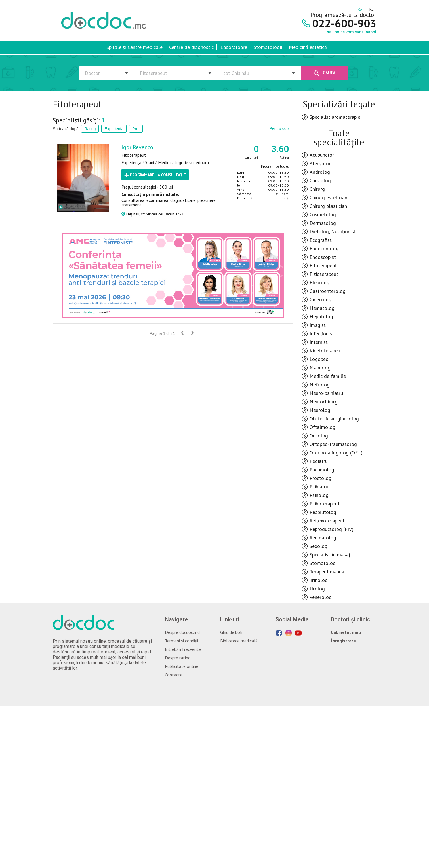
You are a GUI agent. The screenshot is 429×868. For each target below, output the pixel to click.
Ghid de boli (231, 632)
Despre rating (178, 658)
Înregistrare (343, 641)
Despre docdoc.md (182, 632)
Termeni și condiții (181, 641)
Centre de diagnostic (191, 47)
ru (372, 9)
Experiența (114, 129)
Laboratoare (234, 47)
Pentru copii (278, 128)
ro (360, 9)
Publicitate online (182, 666)
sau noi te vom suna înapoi (352, 32)
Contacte (174, 675)
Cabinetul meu (346, 632)
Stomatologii (268, 47)
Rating (90, 129)
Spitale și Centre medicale (134, 47)
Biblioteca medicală (239, 641)
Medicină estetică (308, 47)
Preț (136, 129)
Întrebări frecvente (183, 649)
